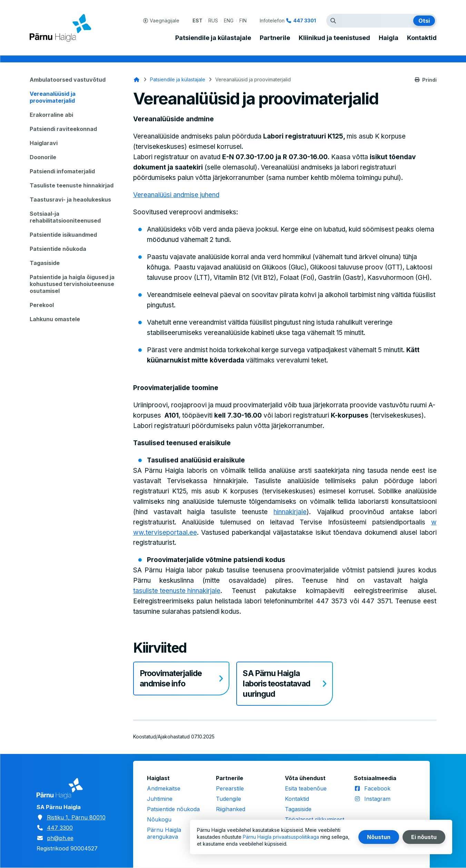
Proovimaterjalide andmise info (171, 678)
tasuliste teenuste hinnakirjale (177, 591)
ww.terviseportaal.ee (165, 533)
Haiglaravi (44, 143)
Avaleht (137, 80)
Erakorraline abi (51, 115)
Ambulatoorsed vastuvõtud (68, 80)
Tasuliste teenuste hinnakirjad (72, 185)
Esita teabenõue (306, 788)
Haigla (389, 38)
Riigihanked (231, 809)
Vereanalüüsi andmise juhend (176, 195)
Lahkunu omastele (55, 319)
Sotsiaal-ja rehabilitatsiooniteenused (65, 217)
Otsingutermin (335, 21)
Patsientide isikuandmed (63, 235)
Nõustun (379, 837)
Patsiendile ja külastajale (213, 38)
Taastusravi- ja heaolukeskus (70, 200)
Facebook (377, 788)
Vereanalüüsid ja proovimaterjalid (53, 97)
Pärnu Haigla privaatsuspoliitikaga (281, 837)
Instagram (377, 799)
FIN (243, 21)
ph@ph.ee (60, 838)
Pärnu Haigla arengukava (164, 833)
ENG (229, 21)
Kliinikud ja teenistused (334, 38)
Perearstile (230, 788)
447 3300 (60, 828)
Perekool (42, 305)
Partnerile (275, 38)
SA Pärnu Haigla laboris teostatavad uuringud (276, 684)
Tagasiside (45, 263)
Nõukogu (159, 819)
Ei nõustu (424, 837)
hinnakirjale (290, 512)
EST (197, 21)
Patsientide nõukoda (58, 249)
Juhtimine (160, 799)
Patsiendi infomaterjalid (62, 171)
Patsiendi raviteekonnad (63, 129)
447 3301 (305, 21)
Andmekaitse (164, 788)
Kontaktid (422, 38)
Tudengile (229, 799)
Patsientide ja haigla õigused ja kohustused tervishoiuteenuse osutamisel (72, 284)
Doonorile (43, 157)
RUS (213, 21)
